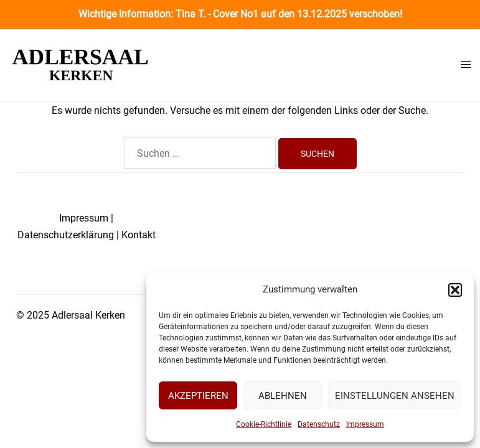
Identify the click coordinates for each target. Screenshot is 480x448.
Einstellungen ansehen (395, 396)
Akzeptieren (198, 396)
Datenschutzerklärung (66, 235)
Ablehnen (283, 396)
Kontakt (139, 235)
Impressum (365, 424)
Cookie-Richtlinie (264, 424)
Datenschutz (319, 424)
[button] (455, 290)
